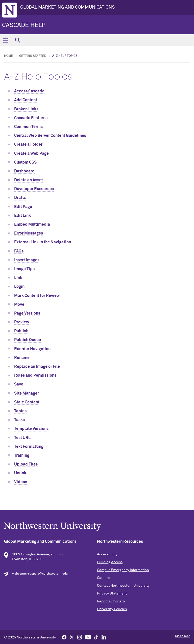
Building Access (110, 562)
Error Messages (29, 233)
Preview (22, 322)
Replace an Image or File (37, 367)
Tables (20, 411)
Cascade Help (24, 25)
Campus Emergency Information (123, 570)
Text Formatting (29, 447)
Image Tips (24, 269)
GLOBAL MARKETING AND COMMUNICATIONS (67, 7)
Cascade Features (31, 118)
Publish (21, 331)
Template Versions (31, 429)
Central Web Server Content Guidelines (50, 136)
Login (19, 287)
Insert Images (27, 260)
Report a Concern (111, 601)
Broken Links (26, 109)
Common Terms (28, 127)
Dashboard (24, 171)
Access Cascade (29, 91)
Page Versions (27, 313)
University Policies (112, 609)
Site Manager (27, 393)
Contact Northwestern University (123, 586)
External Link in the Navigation (43, 242)
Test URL (22, 438)
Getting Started (33, 56)
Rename (22, 358)
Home (9, 56)
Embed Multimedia (32, 224)
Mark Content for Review (37, 296)
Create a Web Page (31, 153)
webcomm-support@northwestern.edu (40, 574)
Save (19, 384)
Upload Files (26, 464)
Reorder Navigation (32, 349)
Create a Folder (28, 144)
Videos (21, 482)
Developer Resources (34, 189)
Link (18, 278)
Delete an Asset (29, 180)
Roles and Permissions (35, 375)
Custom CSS (25, 162)
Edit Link (22, 216)
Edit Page (23, 207)
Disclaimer (183, 636)
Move (19, 304)
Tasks (19, 420)
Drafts (20, 198)
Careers (103, 578)
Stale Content (27, 402)
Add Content (26, 100)
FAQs (19, 251)
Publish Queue (28, 340)
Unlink (20, 473)
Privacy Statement (112, 594)
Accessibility (107, 554)
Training (22, 455)
